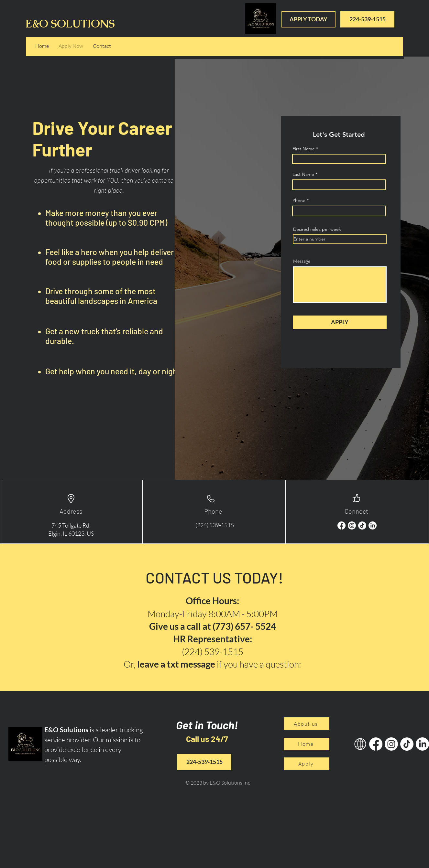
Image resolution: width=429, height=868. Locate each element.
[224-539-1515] (367, 19)
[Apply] (307, 764)
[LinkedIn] (373, 525)
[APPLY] (340, 322)
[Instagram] (352, 525)
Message (302, 261)
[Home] (307, 744)
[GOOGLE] (360, 744)
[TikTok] (362, 525)
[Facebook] (341, 525)
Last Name (303, 174)
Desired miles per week (317, 229)
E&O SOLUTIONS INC (83, 24)
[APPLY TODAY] (308, 19)
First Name (304, 149)
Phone (299, 200)
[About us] (307, 724)
